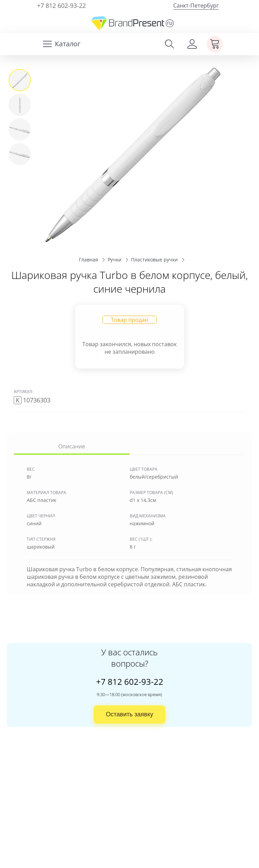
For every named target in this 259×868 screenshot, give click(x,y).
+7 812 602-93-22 (61, 5)
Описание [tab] (72, 446)
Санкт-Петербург (196, 5)
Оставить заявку (130, 714)
